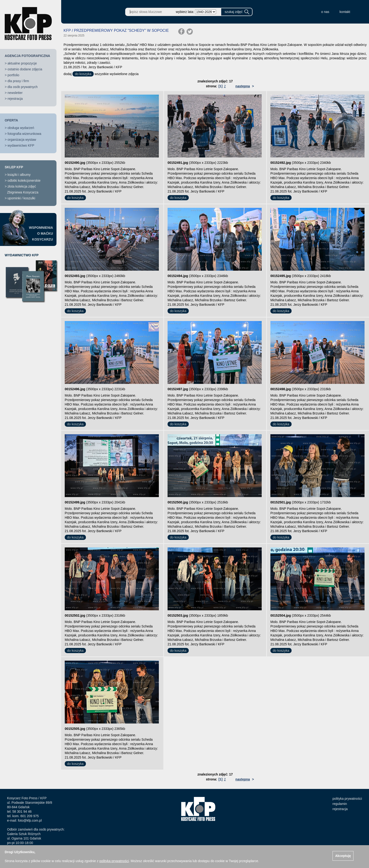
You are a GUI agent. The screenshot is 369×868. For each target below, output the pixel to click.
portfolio (13, 75)
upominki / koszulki (21, 198)
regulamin (340, 804)
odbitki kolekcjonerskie (24, 181)
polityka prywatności (347, 799)
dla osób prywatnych (23, 87)
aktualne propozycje (22, 63)
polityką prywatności (114, 861)
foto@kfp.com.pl (30, 820)
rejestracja (15, 99)
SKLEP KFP (14, 167)
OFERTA (11, 120)
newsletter (15, 93)
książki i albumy (19, 175)
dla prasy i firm (18, 81)
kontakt (345, 12)
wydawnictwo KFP (21, 145)
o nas (325, 12)
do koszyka (83, 74)
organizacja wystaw (22, 140)
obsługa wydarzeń (21, 128)
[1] (220, 86)
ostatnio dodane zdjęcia (25, 69)
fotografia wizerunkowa (24, 134)
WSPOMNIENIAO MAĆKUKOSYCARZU (41, 233)
